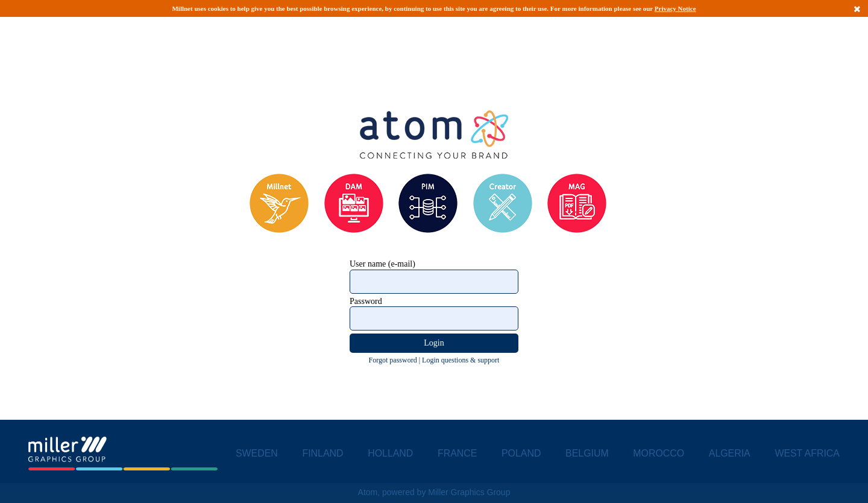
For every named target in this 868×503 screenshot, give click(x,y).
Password (366, 301)
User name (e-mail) (382, 264)
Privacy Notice (675, 8)
